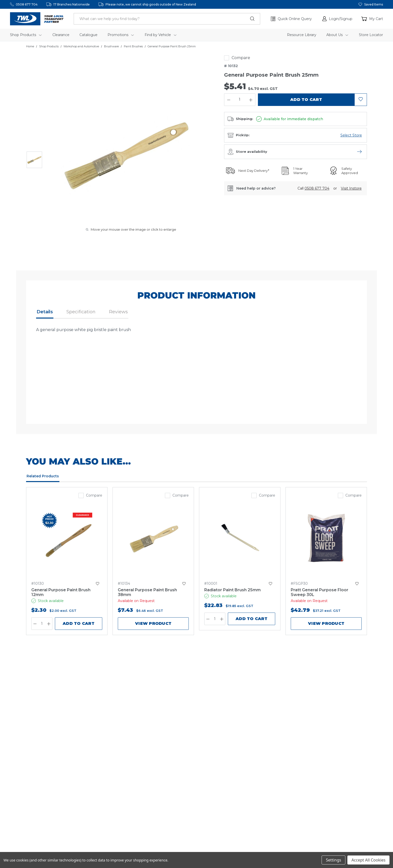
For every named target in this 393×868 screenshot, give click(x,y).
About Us (337, 35)
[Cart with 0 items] (372, 19)
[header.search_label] (167, 19)
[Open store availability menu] (359, 152)
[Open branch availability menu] (351, 135)
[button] (337, 19)
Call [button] (313, 188)
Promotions (121, 35)
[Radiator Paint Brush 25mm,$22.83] (240, 538)
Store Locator (371, 35)
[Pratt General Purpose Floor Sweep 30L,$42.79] (326, 538)
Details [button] (45, 312)
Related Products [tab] (43, 476)
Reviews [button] (118, 312)
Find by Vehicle (161, 35)
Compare (241, 58)
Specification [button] (81, 312)
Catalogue (88, 35)
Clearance (61, 35)
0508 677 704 (27, 4)
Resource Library (302, 35)
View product (153, 623)
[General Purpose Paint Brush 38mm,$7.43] (153, 538)
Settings (333, 860)
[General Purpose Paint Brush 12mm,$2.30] (67, 538)
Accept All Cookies (368, 860)
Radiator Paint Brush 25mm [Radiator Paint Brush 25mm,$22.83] (232, 590)
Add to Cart (79, 623)
